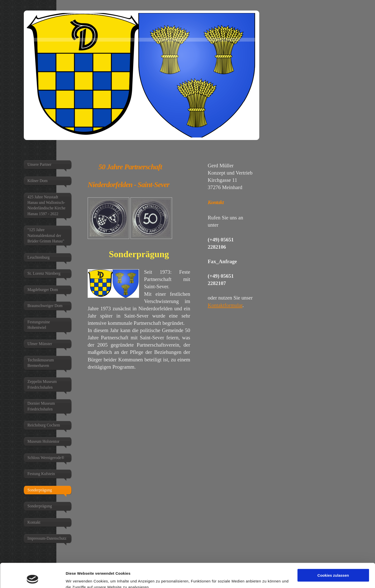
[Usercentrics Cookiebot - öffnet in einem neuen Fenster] (32, 578)
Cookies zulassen (333, 553)
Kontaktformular (225, 305)
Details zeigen (78, 578)
